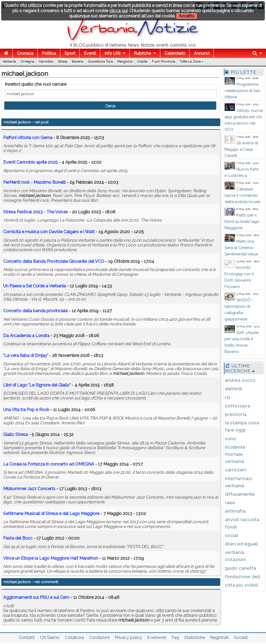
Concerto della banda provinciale (35, 311)
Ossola (142, 61)
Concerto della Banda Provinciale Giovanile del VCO (54, 261)
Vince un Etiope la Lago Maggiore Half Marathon (51, 558)
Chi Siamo (50, 638)
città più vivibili (242, 585)
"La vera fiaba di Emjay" (26, 355)
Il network (157, 638)
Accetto (187, 16)
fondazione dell (243, 577)
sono (231, 439)
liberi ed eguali (242, 544)
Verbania (9, 61)
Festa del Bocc (18, 538)
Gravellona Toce (100, 61)
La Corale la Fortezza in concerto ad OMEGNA (49, 464)
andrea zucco (240, 380)
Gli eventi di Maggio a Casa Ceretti (241, 149)
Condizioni (99, 638)
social (232, 535)
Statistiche (195, 638)
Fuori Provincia (164, 61)
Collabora (74, 638)
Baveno (78, 61)
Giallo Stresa (15, 434)
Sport (70, 53)
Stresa (63, 61)
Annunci (202, 53)
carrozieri (236, 470)
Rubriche (142, 53)
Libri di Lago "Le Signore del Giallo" (37, 385)
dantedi (233, 389)
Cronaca (25, 53)
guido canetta (241, 568)
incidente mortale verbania (235, 454)
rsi (228, 397)
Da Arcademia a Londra (26, 336)
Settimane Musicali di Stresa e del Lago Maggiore (51, 514)
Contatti (27, 638)
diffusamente (240, 494)
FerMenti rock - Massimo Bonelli (34, 182)
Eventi (90, 53)
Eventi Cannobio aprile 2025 (30, 162)
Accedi (241, 638)
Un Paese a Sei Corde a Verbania (35, 286)
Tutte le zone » (192, 61)
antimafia (235, 511)
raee (230, 503)
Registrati (219, 638)
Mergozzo (125, 61)
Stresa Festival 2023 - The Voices (36, 212)
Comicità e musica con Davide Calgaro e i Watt (49, 232)
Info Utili (112, 53)
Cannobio (46, 61)
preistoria (236, 414)
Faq (175, 638)
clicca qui (118, 11)
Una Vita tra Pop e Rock (26, 410)
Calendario (175, 53)
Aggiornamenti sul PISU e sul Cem (36, 597)
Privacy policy (128, 638)
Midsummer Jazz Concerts (29, 489)
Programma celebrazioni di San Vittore (242, 91)
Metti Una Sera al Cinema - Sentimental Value (241, 248)
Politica (49, 53)
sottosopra (238, 406)
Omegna (27, 61)
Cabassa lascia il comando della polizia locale (242, 195)
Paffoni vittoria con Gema (28, 138)
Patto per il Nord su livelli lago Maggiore (242, 222)
